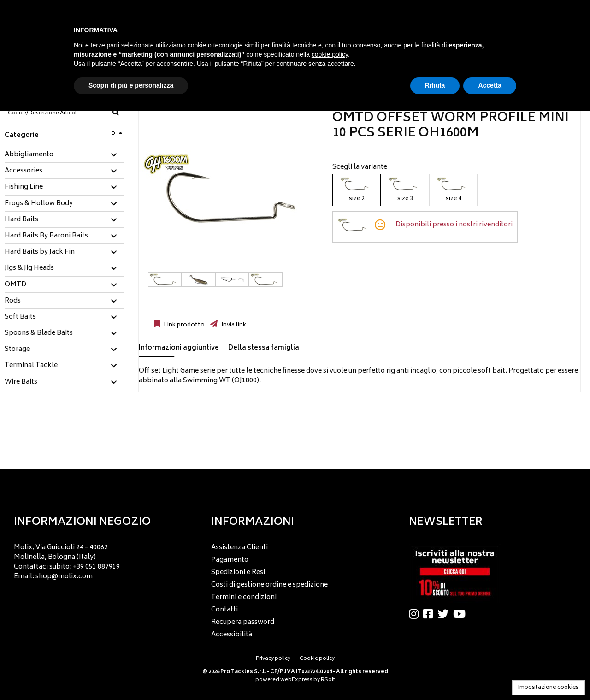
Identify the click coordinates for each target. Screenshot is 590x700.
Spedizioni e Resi (238, 572)
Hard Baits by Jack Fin (40, 252)
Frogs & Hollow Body (39, 204)
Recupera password (243, 622)
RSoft (328, 680)
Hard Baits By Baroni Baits (46, 236)
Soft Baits (20, 317)
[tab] (65, 155)
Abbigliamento (29, 155)
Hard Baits (21, 220)
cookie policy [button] (330, 54)
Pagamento (230, 560)
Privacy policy (273, 659)
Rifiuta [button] (435, 85)
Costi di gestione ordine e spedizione (269, 585)
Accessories (24, 171)
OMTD (15, 285)
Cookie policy (317, 659)
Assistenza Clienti (239, 548)
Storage (17, 350)
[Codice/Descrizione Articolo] (42, 113)
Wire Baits (21, 382)
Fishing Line (24, 187)
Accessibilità (232, 635)
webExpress (296, 680)
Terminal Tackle (31, 366)
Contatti (224, 610)
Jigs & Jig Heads (29, 268)
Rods (13, 301)
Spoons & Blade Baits (39, 333)
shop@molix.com (64, 577)
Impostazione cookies (549, 688)
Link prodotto (183, 325)
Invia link (233, 325)
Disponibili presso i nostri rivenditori (454, 225)
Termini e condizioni (244, 597)
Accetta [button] (490, 85)
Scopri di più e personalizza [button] (131, 85)
